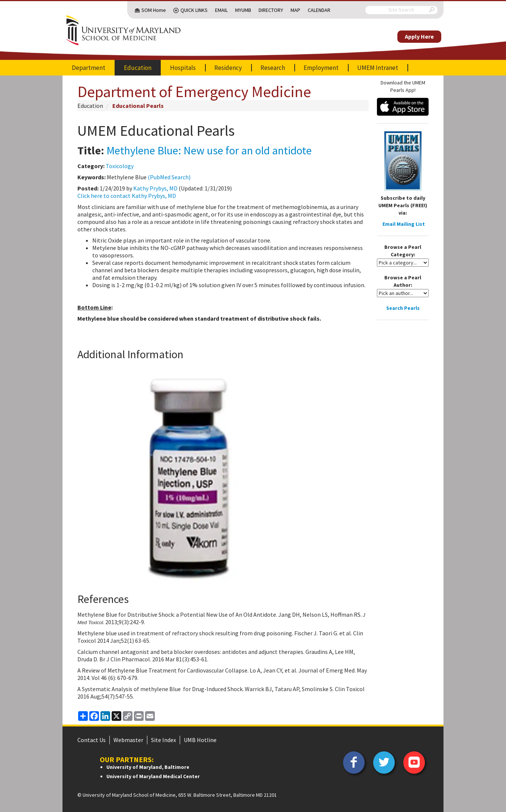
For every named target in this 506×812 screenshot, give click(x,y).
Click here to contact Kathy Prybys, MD (127, 196)
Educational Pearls (138, 106)
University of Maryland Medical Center (153, 776)
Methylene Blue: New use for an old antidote (209, 150)
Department (89, 68)
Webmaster (128, 740)
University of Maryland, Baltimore (148, 767)
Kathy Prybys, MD (155, 188)
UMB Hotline (200, 740)
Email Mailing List (404, 224)
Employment (321, 68)
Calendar (319, 10)
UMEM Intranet (378, 68)
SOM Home (154, 10)
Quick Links (194, 10)
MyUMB (243, 10)
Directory (271, 10)
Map (295, 10)
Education (138, 68)
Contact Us (92, 740)
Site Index (164, 740)
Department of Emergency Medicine (194, 92)
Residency (228, 68)
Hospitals (183, 68)
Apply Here (419, 36)
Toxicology (120, 166)
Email (221, 10)
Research (273, 68)
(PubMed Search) (169, 177)
